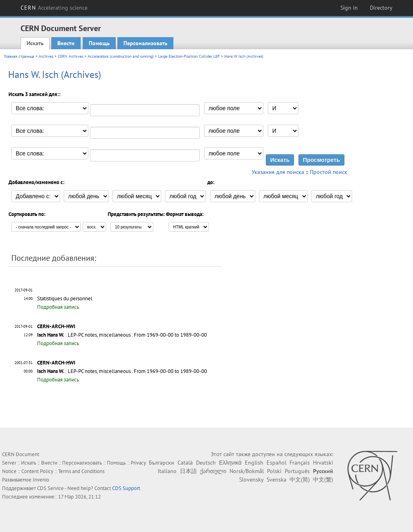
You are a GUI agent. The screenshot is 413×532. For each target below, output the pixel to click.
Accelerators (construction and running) (121, 56)
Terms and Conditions (81, 471)
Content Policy (37, 471)
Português (297, 471)
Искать (35, 43)
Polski (274, 471)
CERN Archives (70, 56)
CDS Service (50, 488)
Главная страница (19, 56)
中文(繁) (323, 480)
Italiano (167, 471)
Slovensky (251, 480)
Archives (46, 56)
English (254, 463)
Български (162, 463)
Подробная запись (58, 307)
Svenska (276, 480)
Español (276, 463)
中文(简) (300, 480)
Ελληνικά (230, 463)
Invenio (41, 480)
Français (300, 463)
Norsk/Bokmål (247, 471)
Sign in (349, 8)
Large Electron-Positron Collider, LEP (189, 56)
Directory (381, 8)
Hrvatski (323, 463)
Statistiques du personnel (65, 298)
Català (185, 463)
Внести (66, 43)
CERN (54, 8)
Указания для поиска (278, 172)
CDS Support (126, 488)
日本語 (188, 471)
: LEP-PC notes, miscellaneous (84, 335)
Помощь (99, 43)
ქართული (213, 471)
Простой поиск (329, 172)
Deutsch (206, 463)
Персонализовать (145, 43)
